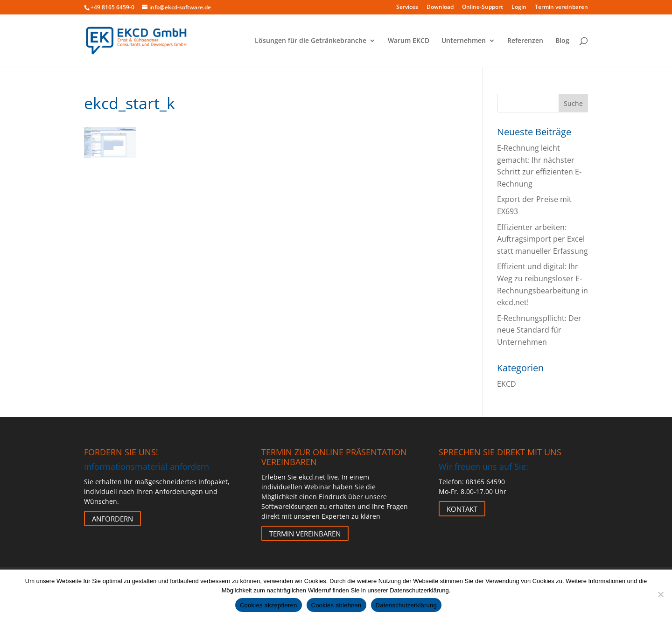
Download (440, 7)
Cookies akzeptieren (269, 605)
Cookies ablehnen (336, 605)
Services (407, 7)
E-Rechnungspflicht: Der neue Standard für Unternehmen (539, 330)
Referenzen (525, 41)
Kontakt (462, 508)
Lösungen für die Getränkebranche (311, 41)
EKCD (507, 384)
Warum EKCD (409, 41)
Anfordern (112, 518)
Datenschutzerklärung (406, 605)
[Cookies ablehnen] (660, 594)
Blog (562, 41)
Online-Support (483, 7)
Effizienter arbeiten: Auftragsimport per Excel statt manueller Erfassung (542, 239)
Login (519, 7)
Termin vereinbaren (561, 7)
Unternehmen (464, 41)
